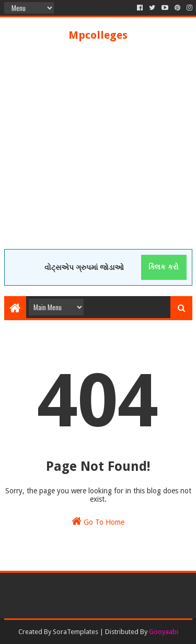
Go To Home (98, 521)
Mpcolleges (98, 35)
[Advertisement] (98, 151)
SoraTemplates (76, 632)
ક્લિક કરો (164, 267)
